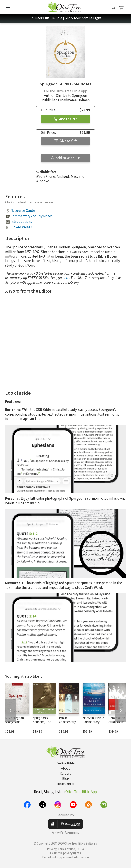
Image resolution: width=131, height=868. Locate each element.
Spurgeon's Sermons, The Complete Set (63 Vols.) (42, 724)
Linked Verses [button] (21, 227)
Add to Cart (65, 119)
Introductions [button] (21, 222)
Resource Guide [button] (23, 211)
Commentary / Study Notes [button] (32, 216)
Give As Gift (66, 141)
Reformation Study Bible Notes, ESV (117, 722)
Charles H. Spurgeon (71, 96)
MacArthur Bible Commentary (93, 720)
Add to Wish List (66, 158)
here (66, 278)
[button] (113, 8)
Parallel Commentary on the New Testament (67, 724)
